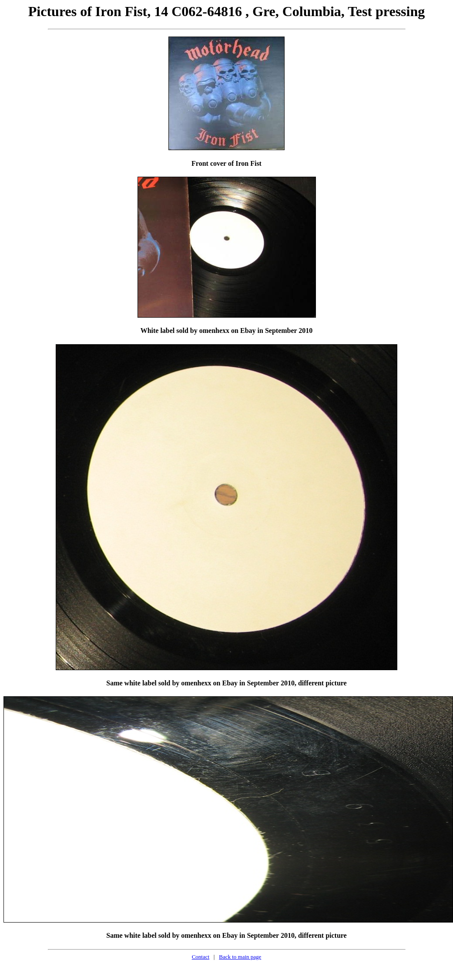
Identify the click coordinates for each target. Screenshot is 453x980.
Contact (201, 957)
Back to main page (240, 957)
